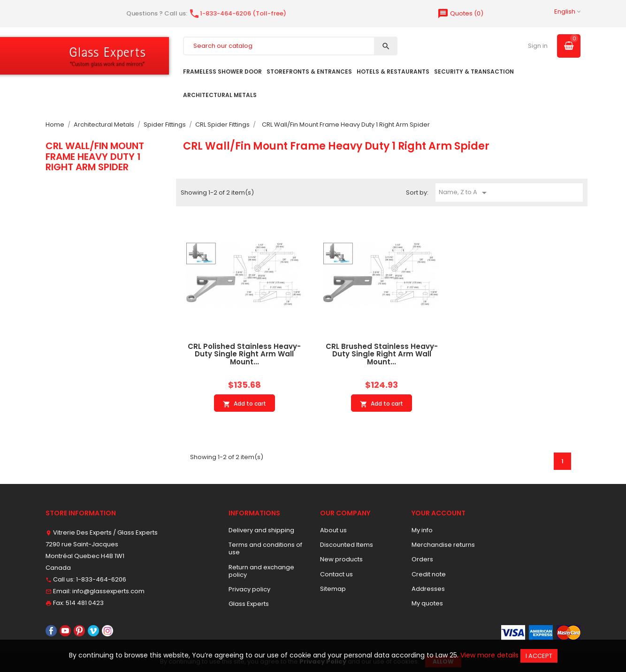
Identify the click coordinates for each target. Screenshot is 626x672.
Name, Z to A (464, 193)
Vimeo (93, 631)
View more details (489, 655)
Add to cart (244, 404)
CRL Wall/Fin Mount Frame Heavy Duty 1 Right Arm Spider (95, 156)
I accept (539, 656)
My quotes (427, 603)
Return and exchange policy (261, 571)
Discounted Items (347, 545)
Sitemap (333, 589)
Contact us (336, 574)
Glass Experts (249, 604)
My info (422, 530)
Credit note (429, 574)
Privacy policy (249, 589)
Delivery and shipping (261, 530)
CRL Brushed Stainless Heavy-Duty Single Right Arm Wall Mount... (382, 354)
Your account (439, 513)
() (460, 13)
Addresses (428, 589)
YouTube (65, 631)
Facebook (51, 631)
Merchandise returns (443, 545)
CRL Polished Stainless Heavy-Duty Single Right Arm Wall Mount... (244, 354)
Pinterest (79, 631)
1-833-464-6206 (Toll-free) (237, 13)
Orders (422, 559)
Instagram (107, 631)
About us (333, 530)
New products (341, 559)
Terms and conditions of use (265, 548)
